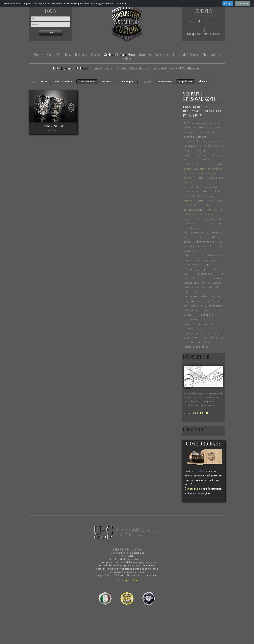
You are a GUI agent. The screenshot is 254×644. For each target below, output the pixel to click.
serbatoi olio (87, 82)
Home (38, 55)
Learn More (242, 3)
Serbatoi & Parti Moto (119, 55)
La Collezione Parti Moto (70, 68)
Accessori (160, 68)
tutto (44, 82)
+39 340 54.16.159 (203, 21)
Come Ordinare (102, 68)
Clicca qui (191, 489)
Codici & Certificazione (186, 68)
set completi (127, 82)
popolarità (185, 82)
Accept (228, 3)
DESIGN (190, 196)
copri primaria (63, 82)
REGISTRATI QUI (196, 414)
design (203, 82)
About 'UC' (53, 55)
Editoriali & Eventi (185, 55)
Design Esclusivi (76, 55)
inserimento (165, 82)
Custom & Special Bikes (133, 68)
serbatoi (107, 82)
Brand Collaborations (154, 55)
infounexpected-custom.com (203, 30)
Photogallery (211, 55)
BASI (216, 192)
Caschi (95, 55)
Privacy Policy (127, 580)
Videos (127, 58)
